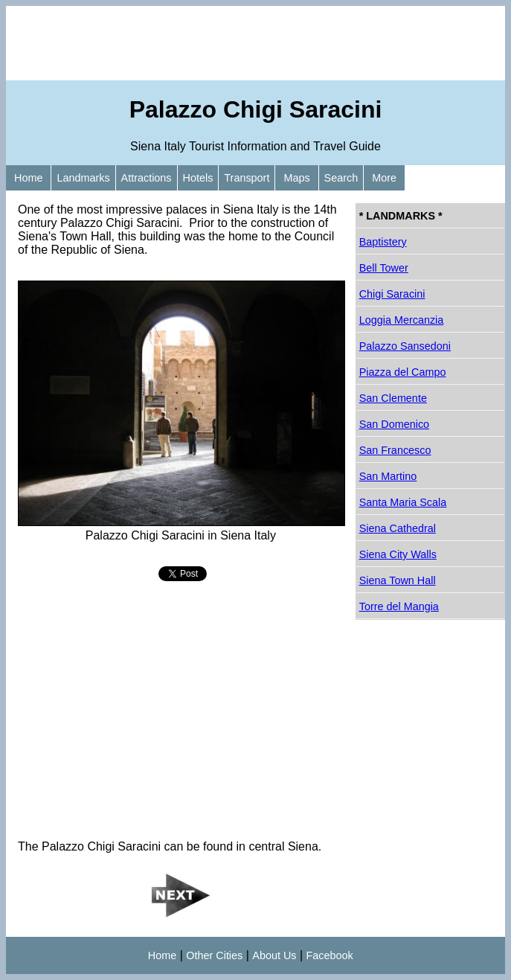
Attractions (147, 178)
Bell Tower (384, 268)
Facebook (330, 955)
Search (341, 178)
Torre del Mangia (399, 606)
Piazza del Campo (403, 372)
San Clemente (393, 398)
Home (28, 178)
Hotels (198, 178)
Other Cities (214, 955)
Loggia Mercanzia (402, 320)
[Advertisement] (255, 43)
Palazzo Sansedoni (405, 346)
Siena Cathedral (398, 528)
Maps (296, 178)
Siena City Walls (398, 554)
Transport (247, 178)
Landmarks (83, 178)
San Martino (388, 476)
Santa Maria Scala (403, 502)
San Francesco (395, 450)
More (384, 178)
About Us (274, 955)
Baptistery (383, 242)
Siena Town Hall (398, 580)
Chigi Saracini (392, 294)
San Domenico (394, 424)
